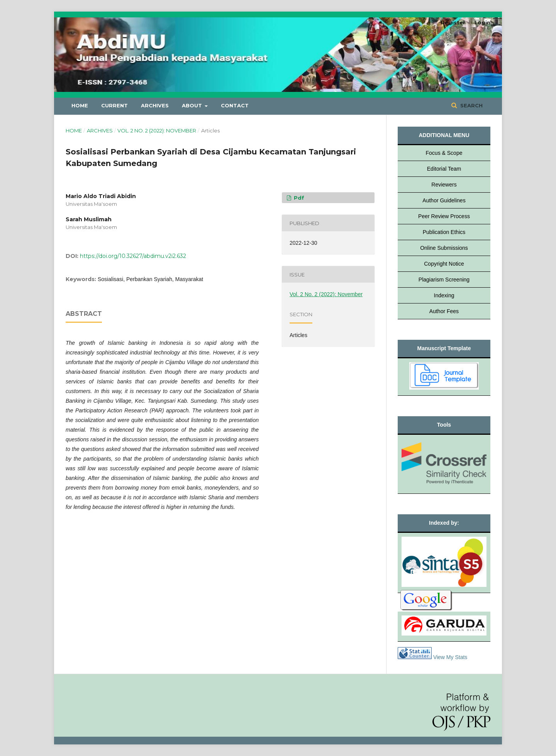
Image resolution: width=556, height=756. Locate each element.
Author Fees (444, 311)
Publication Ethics (444, 232)
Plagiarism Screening (444, 280)
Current (114, 105)
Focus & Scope (444, 153)
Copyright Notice (444, 264)
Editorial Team (444, 169)
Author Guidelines (444, 200)
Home (80, 105)
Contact (235, 105)
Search (471, 105)
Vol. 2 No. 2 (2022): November (157, 131)
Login (482, 22)
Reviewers (444, 185)
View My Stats (450, 657)
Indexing (444, 295)
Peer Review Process (444, 216)
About (193, 105)
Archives (155, 105)
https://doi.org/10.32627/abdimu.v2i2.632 (133, 256)
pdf (298, 198)
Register (453, 22)
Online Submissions (444, 248)
